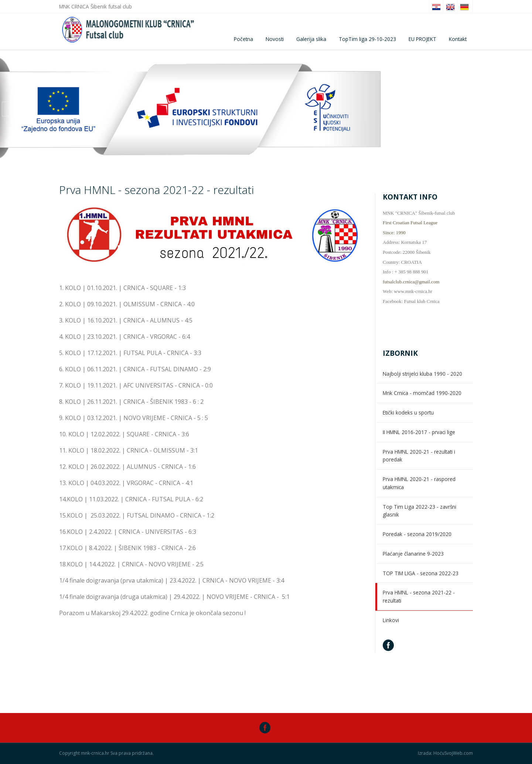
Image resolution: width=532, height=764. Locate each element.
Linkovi (391, 620)
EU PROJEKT (422, 39)
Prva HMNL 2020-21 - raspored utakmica (419, 483)
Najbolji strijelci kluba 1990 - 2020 (422, 374)
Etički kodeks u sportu (408, 412)
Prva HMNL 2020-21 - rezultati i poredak (419, 456)
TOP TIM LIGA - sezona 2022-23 (421, 573)
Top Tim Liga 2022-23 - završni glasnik (420, 511)
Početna (243, 39)
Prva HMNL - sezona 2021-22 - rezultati (419, 596)
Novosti (275, 39)
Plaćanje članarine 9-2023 (413, 554)
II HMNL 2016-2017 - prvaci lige (419, 432)
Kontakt (458, 39)
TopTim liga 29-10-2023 (367, 39)
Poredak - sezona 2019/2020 (417, 534)
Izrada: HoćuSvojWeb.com (445, 753)
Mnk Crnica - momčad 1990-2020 (422, 393)
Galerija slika (311, 39)
